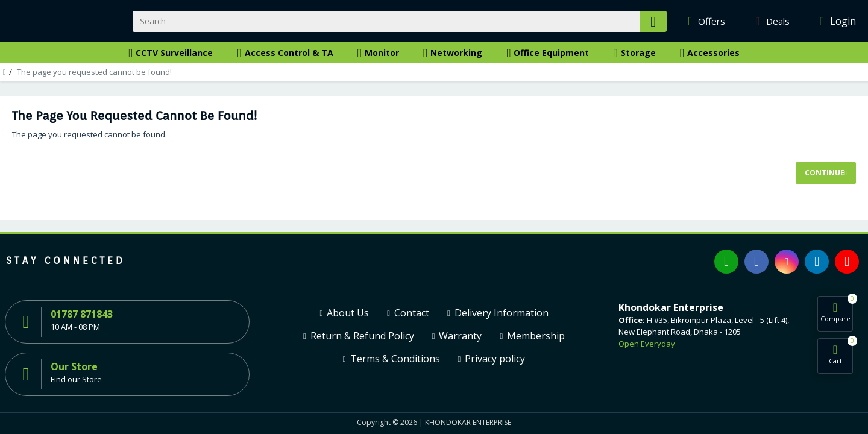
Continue (825, 173)
